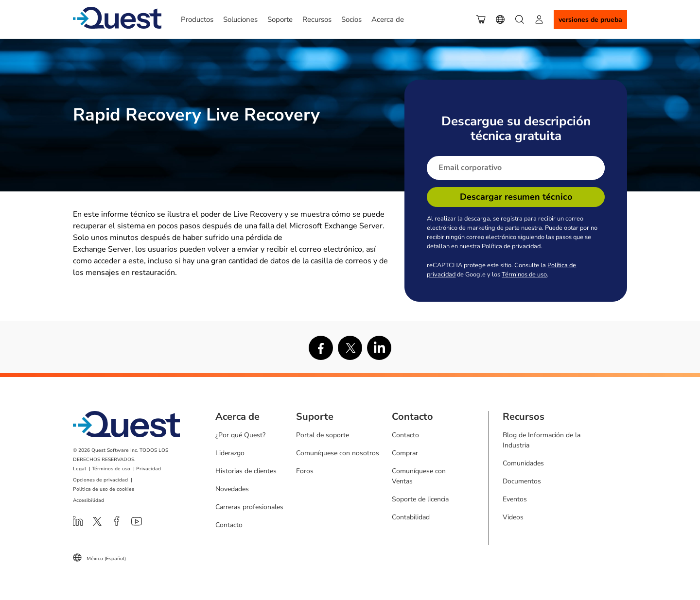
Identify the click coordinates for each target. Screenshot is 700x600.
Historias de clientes (246, 471)
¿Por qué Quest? (240, 435)
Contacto (229, 525)
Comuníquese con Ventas (419, 476)
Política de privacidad (511, 246)
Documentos (522, 481)
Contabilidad (411, 517)
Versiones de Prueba (590, 20)
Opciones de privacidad (100, 480)
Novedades (232, 489)
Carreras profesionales (249, 507)
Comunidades (523, 463)
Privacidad (149, 469)
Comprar (405, 453)
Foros (305, 471)
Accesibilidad (88, 500)
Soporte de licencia (420, 499)
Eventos (515, 499)
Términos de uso (524, 274)
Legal (79, 469)
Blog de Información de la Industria (542, 440)
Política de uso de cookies (104, 489)
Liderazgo (230, 453)
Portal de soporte (323, 435)
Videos (513, 517)
